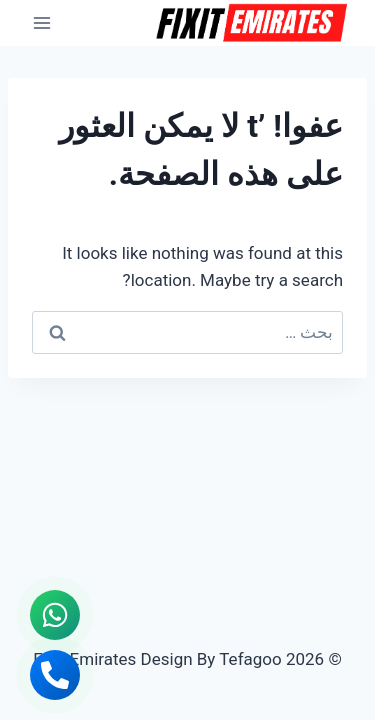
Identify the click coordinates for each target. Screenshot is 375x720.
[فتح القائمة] (42, 22)
